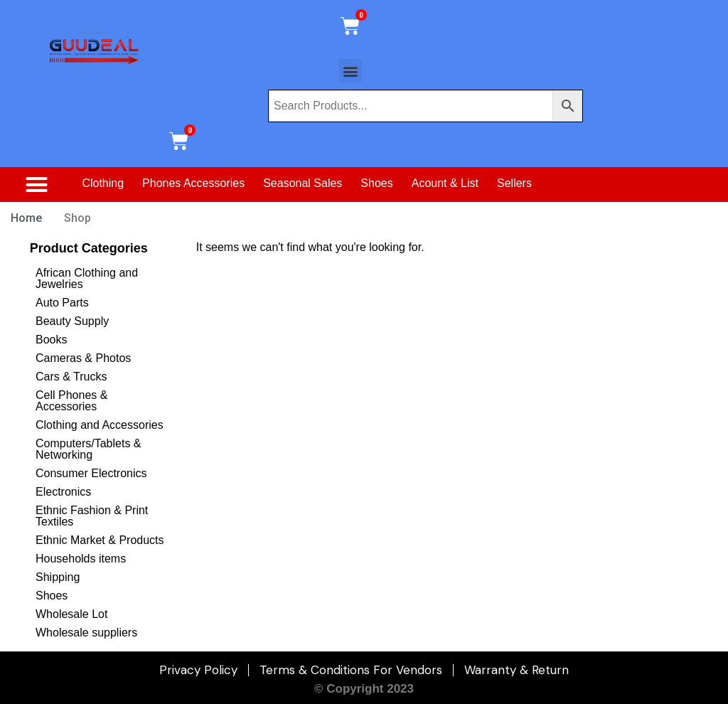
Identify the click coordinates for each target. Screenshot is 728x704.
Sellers (514, 183)
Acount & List (445, 183)
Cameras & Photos (83, 358)
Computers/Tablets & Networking (89, 449)
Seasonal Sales (303, 183)
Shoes (376, 183)
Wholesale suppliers (86, 633)
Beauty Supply (72, 321)
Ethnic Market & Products (100, 540)
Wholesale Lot (71, 614)
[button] (350, 71)
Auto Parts (62, 303)
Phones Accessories (193, 183)
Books (51, 340)
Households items (81, 559)
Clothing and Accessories (100, 425)
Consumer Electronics (91, 473)
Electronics (63, 492)
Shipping (58, 577)
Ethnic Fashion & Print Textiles (92, 516)
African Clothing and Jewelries (87, 278)
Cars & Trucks (71, 377)
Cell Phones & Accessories (71, 401)
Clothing (103, 183)
